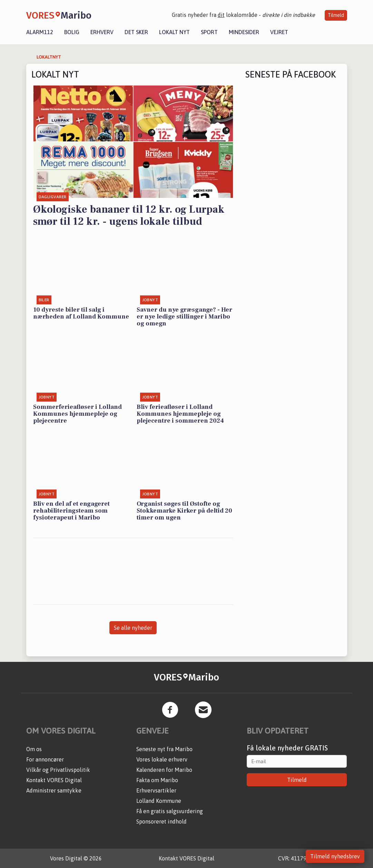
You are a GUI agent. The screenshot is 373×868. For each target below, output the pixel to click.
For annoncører (45, 759)
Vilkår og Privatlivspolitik (58, 770)
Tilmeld (336, 15)
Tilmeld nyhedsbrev (335, 856)
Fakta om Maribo (157, 780)
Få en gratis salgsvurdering (170, 811)
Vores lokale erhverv (162, 759)
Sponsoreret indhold (161, 821)
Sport (209, 32)
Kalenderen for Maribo (164, 770)
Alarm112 (40, 32)
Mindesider (244, 32)
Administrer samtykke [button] (54, 790)
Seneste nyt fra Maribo (164, 749)
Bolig (72, 32)
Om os (34, 749)
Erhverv (102, 32)
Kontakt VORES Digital (54, 780)
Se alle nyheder (133, 628)
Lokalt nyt (174, 32)
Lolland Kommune (159, 801)
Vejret (279, 32)
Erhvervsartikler (156, 790)
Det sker (136, 32)
